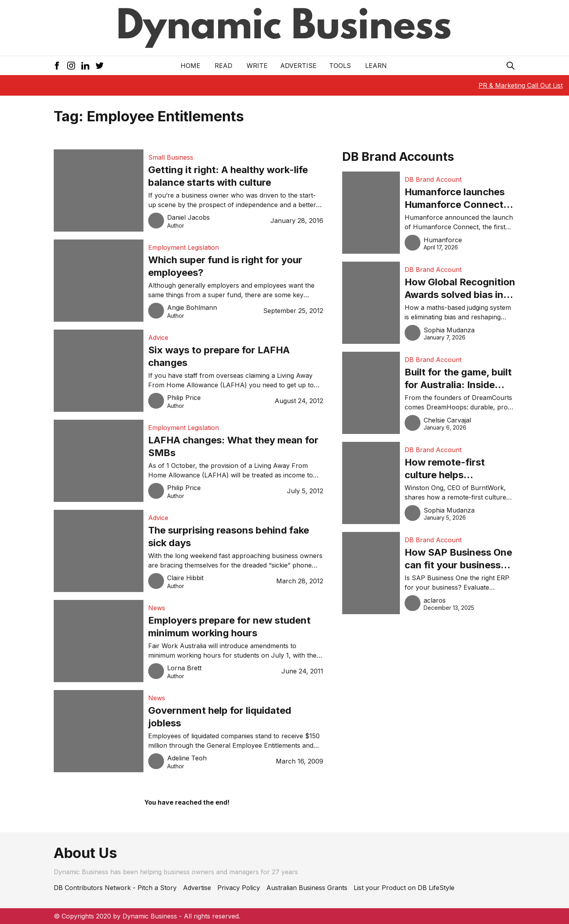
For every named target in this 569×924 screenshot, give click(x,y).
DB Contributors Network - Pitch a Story (115, 888)
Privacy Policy (239, 888)
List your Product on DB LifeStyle (404, 888)
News (157, 608)
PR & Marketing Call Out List (521, 85)
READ (223, 66)
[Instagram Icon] (71, 66)
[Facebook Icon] (57, 66)
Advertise (298, 66)
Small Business (171, 157)
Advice (158, 338)
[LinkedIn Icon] (85, 66)
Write (257, 66)
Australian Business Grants (307, 888)
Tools (340, 66)
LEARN (376, 66)
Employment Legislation (184, 247)
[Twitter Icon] (100, 66)
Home (190, 66)
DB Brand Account (433, 179)
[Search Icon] (511, 66)
